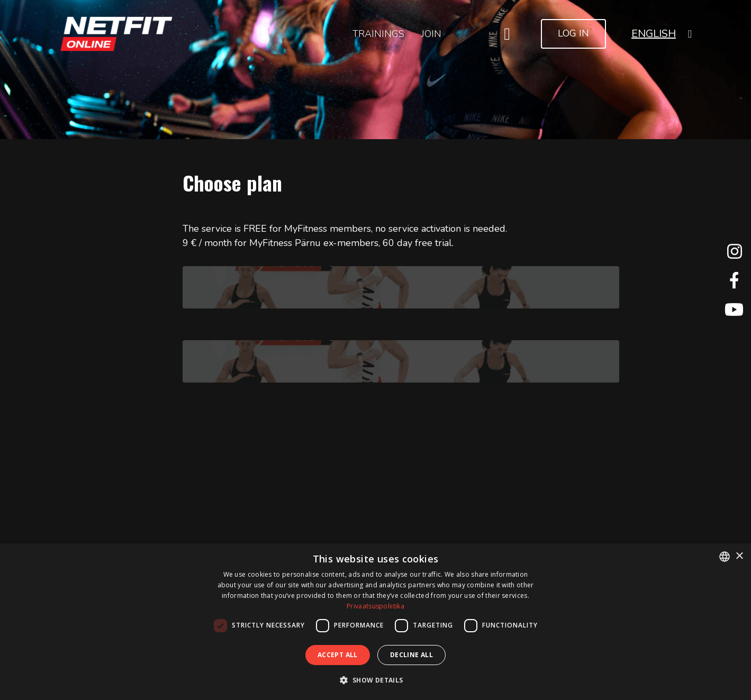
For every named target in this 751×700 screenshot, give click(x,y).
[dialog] (375, 622)
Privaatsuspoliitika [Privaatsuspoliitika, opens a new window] (375, 606)
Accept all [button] (338, 655)
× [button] (739, 556)
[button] (662, 34)
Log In (573, 33)
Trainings (378, 34)
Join (431, 34)
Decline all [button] (411, 655)
